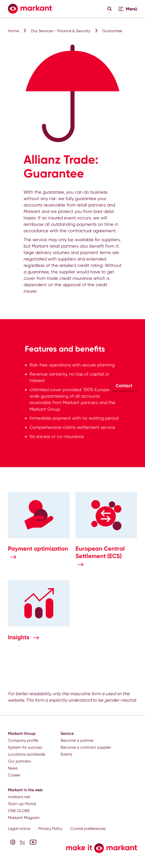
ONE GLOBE (19, 811)
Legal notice (19, 829)
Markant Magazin (24, 818)
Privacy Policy (50, 829)
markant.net (19, 797)
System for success (25, 747)
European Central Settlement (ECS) (100, 552)
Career (14, 775)
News (13, 768)
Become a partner (77, 740)
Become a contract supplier (86, 747)
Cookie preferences (88, 829)
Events (66, 754)
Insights (19, 637)
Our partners (19, 761)
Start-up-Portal (22, 804)
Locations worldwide (27, 754)
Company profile (23, 740)
